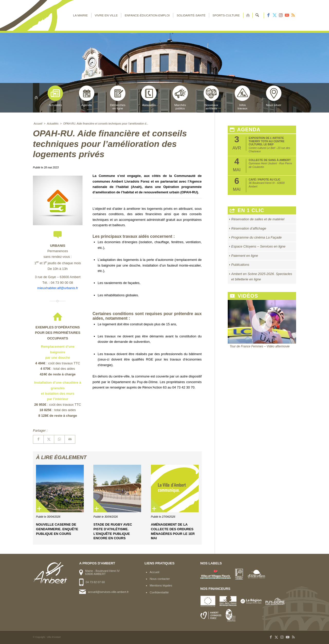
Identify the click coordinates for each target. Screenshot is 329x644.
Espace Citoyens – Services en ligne (258, 246)
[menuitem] (80, 15)
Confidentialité (159, 592)
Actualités (55, 96)
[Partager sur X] (49, 439)
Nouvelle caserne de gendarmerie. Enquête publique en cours (57, 529)
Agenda (87, 96)
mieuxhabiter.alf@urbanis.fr (58, 288)
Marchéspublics (180, 98)
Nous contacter (160, 579)
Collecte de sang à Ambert (270, 160)
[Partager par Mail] (70, 439)
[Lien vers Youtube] (287, 15)
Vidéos (244, 296)
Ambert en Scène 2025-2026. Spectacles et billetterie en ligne (262, 277)
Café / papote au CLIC (265, 180)
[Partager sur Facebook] (38, 439)
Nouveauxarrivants (211, 98)
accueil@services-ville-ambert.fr (108, 592)
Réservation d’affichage (249, 228)
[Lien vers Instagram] (281, 15)
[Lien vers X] (275, 15)
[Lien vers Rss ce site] (293, 15)
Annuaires (149, 96)
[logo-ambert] (53, 15)
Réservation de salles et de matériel (258, 219)
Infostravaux (242, 98)
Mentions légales (161, 585)
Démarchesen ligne (118, 98)
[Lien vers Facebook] (268, 15)
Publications (240, 265)
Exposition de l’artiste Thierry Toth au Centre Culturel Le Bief (267, 141)
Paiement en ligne (245, 256)
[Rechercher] (257, 15)
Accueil (154, 572)
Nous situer (274, 96)
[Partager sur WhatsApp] (59, 439)
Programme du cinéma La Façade (257, 237)
